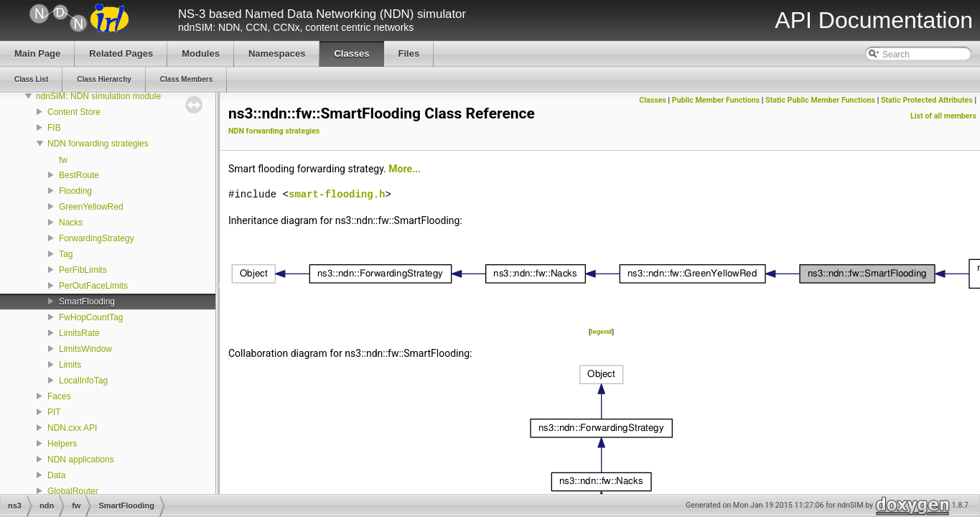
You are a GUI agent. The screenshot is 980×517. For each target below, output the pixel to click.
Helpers (62, 444)
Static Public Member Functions (820, 100)
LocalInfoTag (83, 381)
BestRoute (79, 175)
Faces (59, 396)
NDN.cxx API (72, 428)
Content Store (74, 112)
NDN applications (81, 460)
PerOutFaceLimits (93, 286)
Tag (66, 254)
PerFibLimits (83, 270)
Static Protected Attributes (927, 100)
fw (63, 160)
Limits (70, 365)
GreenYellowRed (91, 207)
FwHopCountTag (91, 317)
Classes (653, 100)
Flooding (75, 191)
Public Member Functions (716, 100)
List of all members (943, 116)
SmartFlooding (87, 302)
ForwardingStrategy (97, 238)
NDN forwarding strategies (98, 144)
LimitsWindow (85, 349)
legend (602, 331)
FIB (54, 128)
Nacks (71, 223)
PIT (54, 412)
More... (405, 169)
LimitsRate (79, 333)
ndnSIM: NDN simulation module (98, 96)
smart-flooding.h (337, 194)
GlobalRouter (73, 491)
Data (56, 475)
